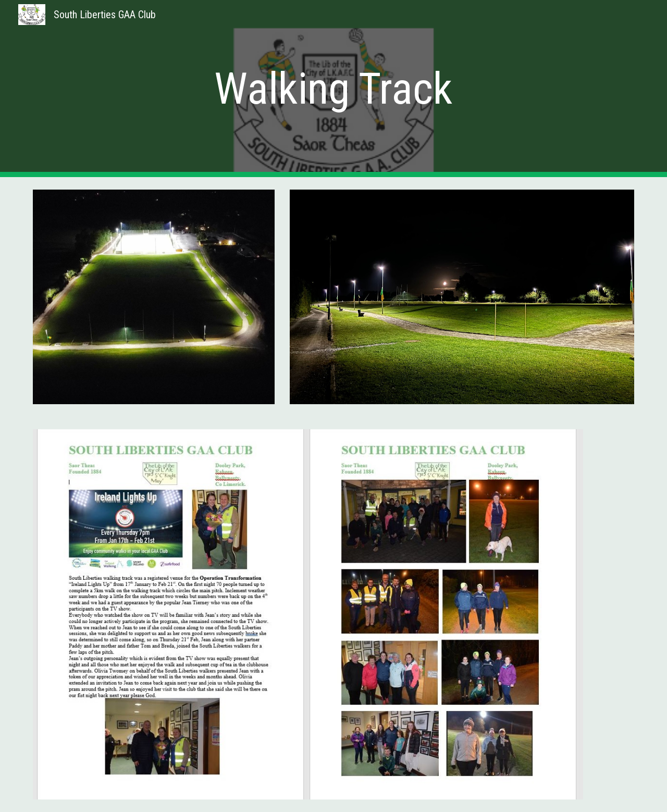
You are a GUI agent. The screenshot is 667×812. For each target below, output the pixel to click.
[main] (333, 89)
